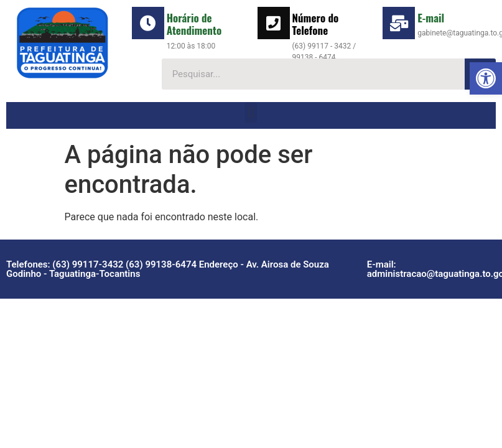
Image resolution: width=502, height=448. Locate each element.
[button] (486, 78)
